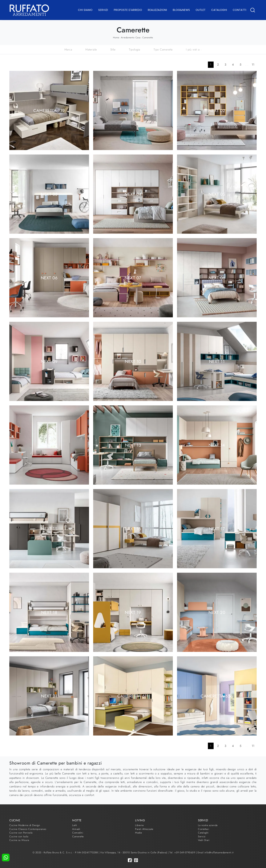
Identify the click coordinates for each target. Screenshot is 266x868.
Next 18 (49, 612)
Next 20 (217, 612)
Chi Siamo (85, 10)
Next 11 (217, 361)
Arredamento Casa (131, 38)
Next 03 (49, 194)
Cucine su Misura (19, 840)
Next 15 (49, 528)
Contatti (239, 10)
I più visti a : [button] (194, 50)
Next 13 (133, 445)
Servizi (103, 10)
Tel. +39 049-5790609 (183, 852)
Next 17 (217, 528)
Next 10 (133, 361)
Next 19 (133, 612)
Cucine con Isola (19, 836)
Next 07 (133, 278)
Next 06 (49, 278)
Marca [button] (68, 50)
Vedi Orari (204, 840)
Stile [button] (113, 50)
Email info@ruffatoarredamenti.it (216, 852)
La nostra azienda (208, 825)
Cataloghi (219, 10)
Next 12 (49, 445)
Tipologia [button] (135, 50)
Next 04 (133, 194)
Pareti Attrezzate (144, 829)
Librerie (139, 825)
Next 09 (49, 361)
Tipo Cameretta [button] (163, 50)
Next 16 (133, 528)
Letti (75, 825)
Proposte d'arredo (128, 10)
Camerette (148, 38)
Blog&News (181, 10)
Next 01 (133, 110)
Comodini (78, 833)
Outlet (201, 10)
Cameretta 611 (133, 696)
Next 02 (217, 110)
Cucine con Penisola (21, 833)
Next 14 (217, 445)
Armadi (76, 829)
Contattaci (204, 829)
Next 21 (49, 696)
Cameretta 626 (217, 696)
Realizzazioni (157, 10)
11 (253, 65)
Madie (139, 833)
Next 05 (217, 194)
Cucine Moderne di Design (25, 825)
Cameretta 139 (49, 110)
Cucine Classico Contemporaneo (28, 829)
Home (116, 38)
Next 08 (217, 278)
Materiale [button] (91, 50)
